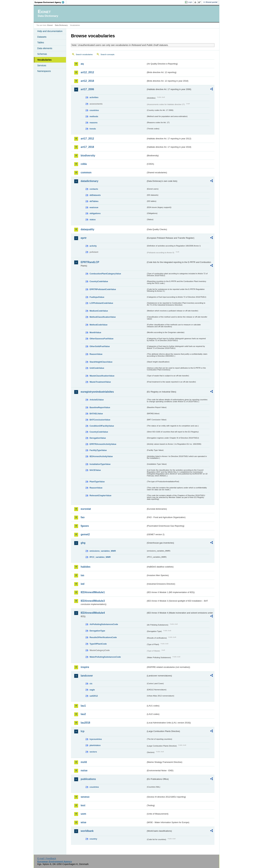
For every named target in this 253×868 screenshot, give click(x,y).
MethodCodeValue (99, 325)
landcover (87, 676)
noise (84, 770)
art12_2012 (87, 72)
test (83, 805)
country (93, 839)
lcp (83, 731)
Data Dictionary (61, 25)
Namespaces (44, 71)
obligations (95, 213)
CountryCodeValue (99, 281)
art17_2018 (87, 147)
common (86, 172)
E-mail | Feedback (47, 858)
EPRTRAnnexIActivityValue (103, 444)
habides (86, 567)
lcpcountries (96, 739)
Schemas (42, 54)
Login (190, 2)
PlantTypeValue (97, 482)
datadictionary (89, 181)
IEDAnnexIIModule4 (93, 613)
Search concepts (107, 54)
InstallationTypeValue (100, 464)
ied (83, 584)
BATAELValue (96, 414)
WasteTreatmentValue (100, 382)
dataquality (87, 229)
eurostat (86, 509)
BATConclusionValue (100, 420)
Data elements (45, 48)
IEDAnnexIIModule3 (93, 601)
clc (91, 684)
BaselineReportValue (100, 407)
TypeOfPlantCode (98, 644)
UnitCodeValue (97, 368)
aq (82, 64)
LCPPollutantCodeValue (101, 303)
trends (93, 129)
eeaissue (94, 207)
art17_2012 (87, 139)
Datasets (42, 37)
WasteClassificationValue (102, 376)
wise (83, 822)
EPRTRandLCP (90, 262)
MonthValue (95, 332)
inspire (85, 667)
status (93, 220)
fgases (85, 526)
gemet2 (85, 534)
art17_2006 (87, 89)
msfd (84, 762)
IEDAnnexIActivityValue (101, 456)
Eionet (50, 25)
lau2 (83, 714)
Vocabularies (44, 60)
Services (42, 65)
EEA (51, 2)
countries (94, 110)
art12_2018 (87, 81)
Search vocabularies (84, 54)
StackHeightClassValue (101, 362)
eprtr (84, 238)
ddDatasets (95, 195)
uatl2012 (94, 696)
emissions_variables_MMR (103, 551)
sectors (93, 752)
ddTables (94, 201)
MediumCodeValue (99, 311)
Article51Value (97, 400)
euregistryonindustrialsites (97, 392)
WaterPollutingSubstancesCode (105, 657)
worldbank (87, 831)
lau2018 (85, 723)
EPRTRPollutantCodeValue (103, 289)
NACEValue (95, 470)
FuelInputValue (97, 297)
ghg (83, 543)
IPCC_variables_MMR (100, 557)
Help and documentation (50, 31)
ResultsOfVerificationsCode (103, 637)
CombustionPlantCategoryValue (105, 274)
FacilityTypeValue (98, 450)
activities (94, 97)
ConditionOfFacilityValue (102, 426)
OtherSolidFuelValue (100, 346)
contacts (94, 189)
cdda (84, 164)
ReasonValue (96, 354)
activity (93, 246)
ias (82, 575)
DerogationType (97, 631)
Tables (41, 42)
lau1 (83, 706)
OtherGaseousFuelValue (101, 339)
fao (83, 517)
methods (94, 116)
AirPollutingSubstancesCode (104, 624)
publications (88, 779)
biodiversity (88, 156)
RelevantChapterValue (100, 495)
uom (83, 814)
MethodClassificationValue (103, 317)
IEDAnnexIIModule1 (93, 592)
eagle (92, 690)
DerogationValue (98, 438)
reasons (94, 123)
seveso (85, 797)
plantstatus (95, 745)
